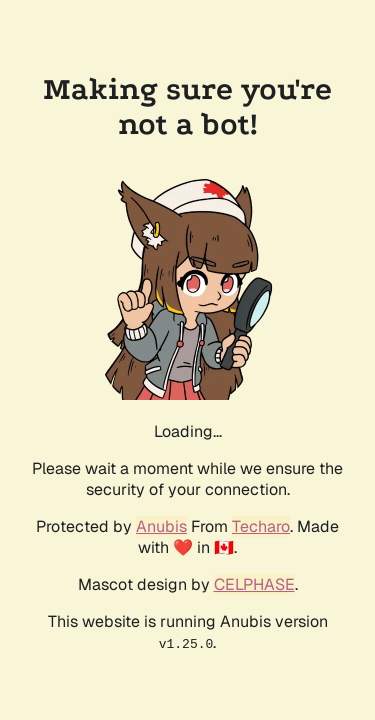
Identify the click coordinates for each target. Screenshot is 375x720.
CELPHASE (254, 584)
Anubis (161, 526)
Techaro (261, 526)
